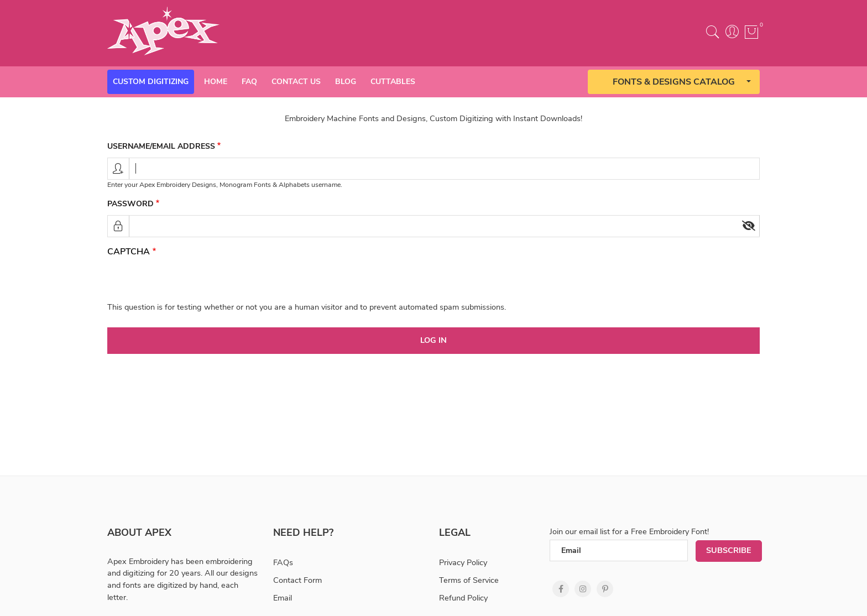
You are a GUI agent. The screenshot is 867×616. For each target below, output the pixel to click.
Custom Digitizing (151, 82)
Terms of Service (469, 580)
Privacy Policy (463, 562)
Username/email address (161, 146)
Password (130, 204)
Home (216, 82)
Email (283, 598)
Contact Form (297, 580)
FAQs (283, 562)
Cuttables (393, 82)
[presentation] (191, 280)
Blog (346, 82)
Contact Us (296, 82)
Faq (249, 82)
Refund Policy (463, 598)
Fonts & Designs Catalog (674, 82)
